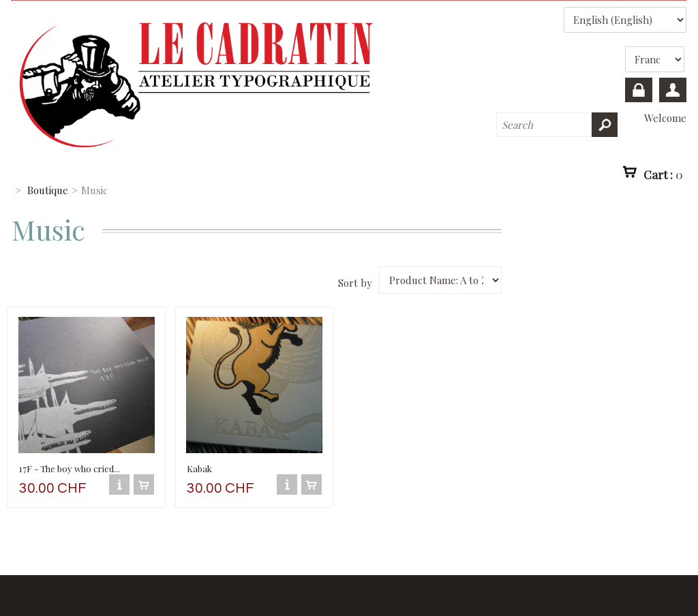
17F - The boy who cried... (70, 468)
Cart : (663, 174)
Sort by (355, 283)
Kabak (199, 468)
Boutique (48, 190)
